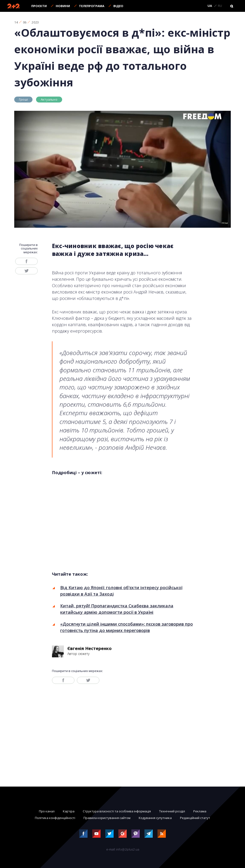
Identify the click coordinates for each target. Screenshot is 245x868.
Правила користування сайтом (107, 818)
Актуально (49, 99)
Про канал (47, 811)
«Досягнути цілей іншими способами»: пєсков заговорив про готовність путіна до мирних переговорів (127, 627)
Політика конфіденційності (55, 818)
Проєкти (39, 6)
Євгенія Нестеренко (90, 648)
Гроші (23, 99)
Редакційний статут (195, 818)
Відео (118, 6)
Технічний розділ (172, 811)
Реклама (200, 811)
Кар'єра (69, 811)
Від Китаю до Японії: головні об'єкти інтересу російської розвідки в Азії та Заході (121, 591)
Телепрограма (92, 6)
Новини (63, 6)
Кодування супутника (155, 818)
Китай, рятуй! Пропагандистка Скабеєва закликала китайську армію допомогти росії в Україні (117, 609)
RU (220, 6)
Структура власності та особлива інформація (117, 811)
